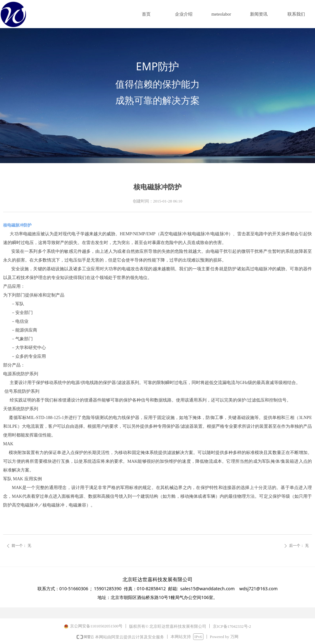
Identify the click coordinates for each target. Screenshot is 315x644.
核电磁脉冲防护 (17, 225)
